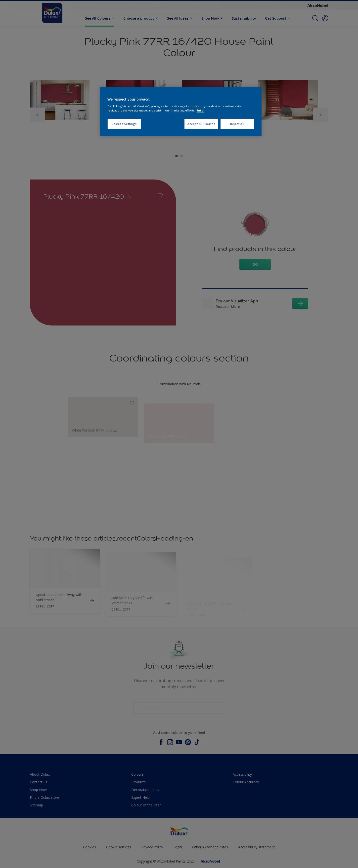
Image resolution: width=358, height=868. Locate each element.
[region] (181, 112)
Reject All (237, 124)
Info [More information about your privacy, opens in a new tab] (200, 110)
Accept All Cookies (201, 124)
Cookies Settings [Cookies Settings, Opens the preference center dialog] (124, 124)
